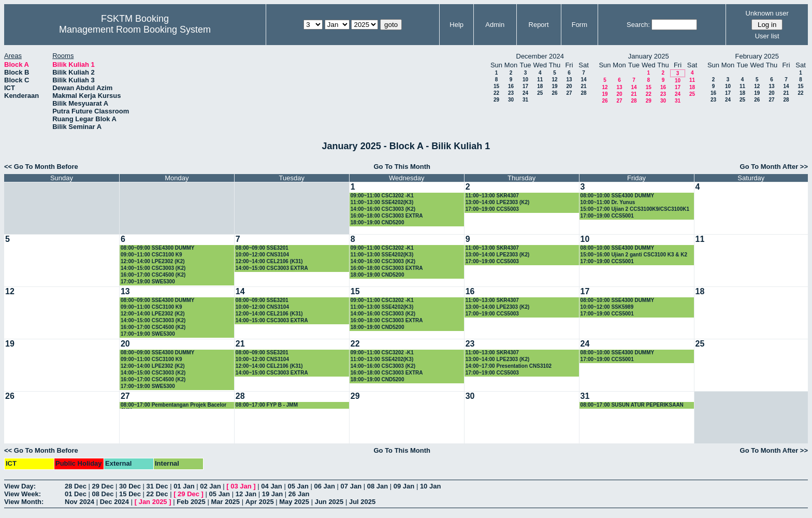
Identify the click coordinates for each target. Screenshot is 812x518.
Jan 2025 (153, 502)
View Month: (24, 502)
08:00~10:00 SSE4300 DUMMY (618, 196)
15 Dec (130, 494)
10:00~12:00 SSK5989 (607, 307)
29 (496, 100)
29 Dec (103, 486)
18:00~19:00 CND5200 (378, 222)
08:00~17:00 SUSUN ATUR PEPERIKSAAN (632, 405)
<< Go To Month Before (41, 167)
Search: (638, 25)
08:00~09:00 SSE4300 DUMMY (158, 248)
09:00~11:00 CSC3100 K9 (151, 255)
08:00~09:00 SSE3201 (262, 248)
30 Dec (130, 486)
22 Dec (157, 494)
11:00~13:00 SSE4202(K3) (382, 202)
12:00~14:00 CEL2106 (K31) (269, 261)
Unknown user (767, 13)
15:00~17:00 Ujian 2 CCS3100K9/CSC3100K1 (635, 209)
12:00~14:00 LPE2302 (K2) (153, 261)
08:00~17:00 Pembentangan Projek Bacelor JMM (173, 405)
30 (511, 100)
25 (540, 93)
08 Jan (378, 486)
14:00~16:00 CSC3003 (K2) (383, 209)
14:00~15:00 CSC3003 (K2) (153, 268)
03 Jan (241, 486)
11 (540, 80)
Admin (495, 25)
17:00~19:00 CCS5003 (492, 209)
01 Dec (76, 494)
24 (525, 93)
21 (583, 86)
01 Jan (184, 486)
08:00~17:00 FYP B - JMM (267, 405)
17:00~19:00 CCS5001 (607, 216)
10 (525, 80)
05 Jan (298, 486)
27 (569, 93)
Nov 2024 (79, 502)
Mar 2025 (225, 502)
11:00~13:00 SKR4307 (492, 196)
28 (583, 93)
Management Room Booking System (135, 30)
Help (456, 25)
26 (554, 93)
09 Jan (404, 486)
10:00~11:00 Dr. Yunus (608, 202)
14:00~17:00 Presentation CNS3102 (509, 366)
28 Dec (76, 486)
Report (539, 25)
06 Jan (325, 486)
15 (496, 86)
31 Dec (157, 486)
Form (579, 25)
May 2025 (294, 502)
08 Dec (103, 494)
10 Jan (430, 486)
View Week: (23, 494)
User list (767, 36)
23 (511, 93)
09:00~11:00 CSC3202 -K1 (382, 196)
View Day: (20, 486)
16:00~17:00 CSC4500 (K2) (153, 275)
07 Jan (351, 486)
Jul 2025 (362, 502)
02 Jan (210, 486)
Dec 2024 (114, 502)
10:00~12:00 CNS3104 (262, 255)
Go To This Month (402, 167)
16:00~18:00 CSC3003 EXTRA (387, 216)
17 (525, 86)
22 (496, 93)
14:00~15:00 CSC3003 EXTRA (272, 268)
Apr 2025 (260, 502)
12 (554, 80)
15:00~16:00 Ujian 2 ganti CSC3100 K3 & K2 (634, 255)
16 (511, 86)
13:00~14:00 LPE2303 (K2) (498, 202)
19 (554, 86)
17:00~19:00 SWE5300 (148, 282)
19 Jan (272, 494)
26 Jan (299, 494)
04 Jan (271, 486)
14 (583, 80)
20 (569, 86)
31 (525, 100)
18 (540, 86)
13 (569, 80)
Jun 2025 (329, 502)
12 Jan (246, 494)
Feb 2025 (191, 502)
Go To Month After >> (774, 167)
